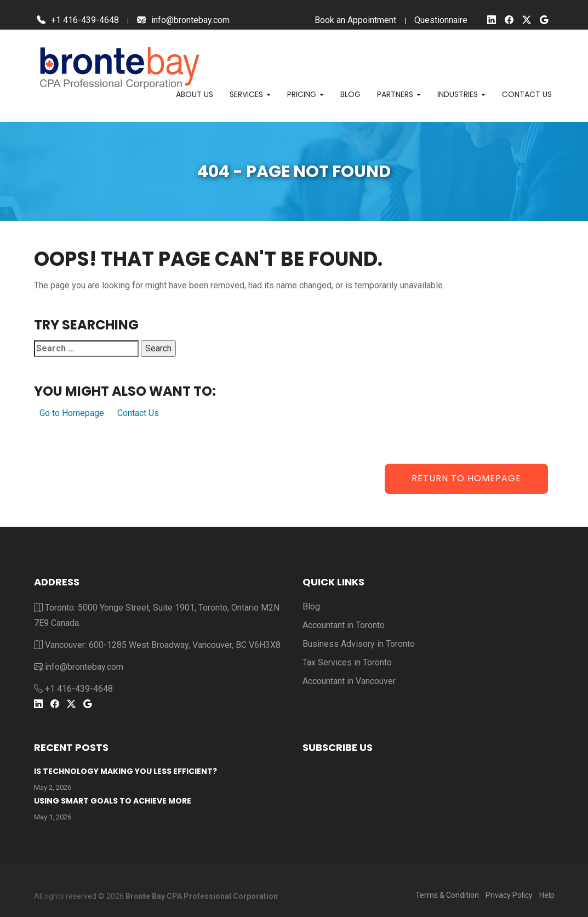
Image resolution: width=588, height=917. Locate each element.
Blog (350, 94)
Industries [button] (461, 94)
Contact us (527, 94)
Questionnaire (441, 20)
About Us (195, 94)
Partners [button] (399, 94)
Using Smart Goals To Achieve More (113, 801)
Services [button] (250, 94)
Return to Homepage (466, 478)
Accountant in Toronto (344, 625)
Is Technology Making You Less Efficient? (125, 771)
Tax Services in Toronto (347, 662)
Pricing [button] (306, 94)
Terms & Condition (447, 895)
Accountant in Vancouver (349, 681)
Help (547, 895)
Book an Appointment (355, 20)
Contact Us (138, 413)
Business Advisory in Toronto (359, 644)
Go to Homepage (72, 413)
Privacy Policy (509, 895)
